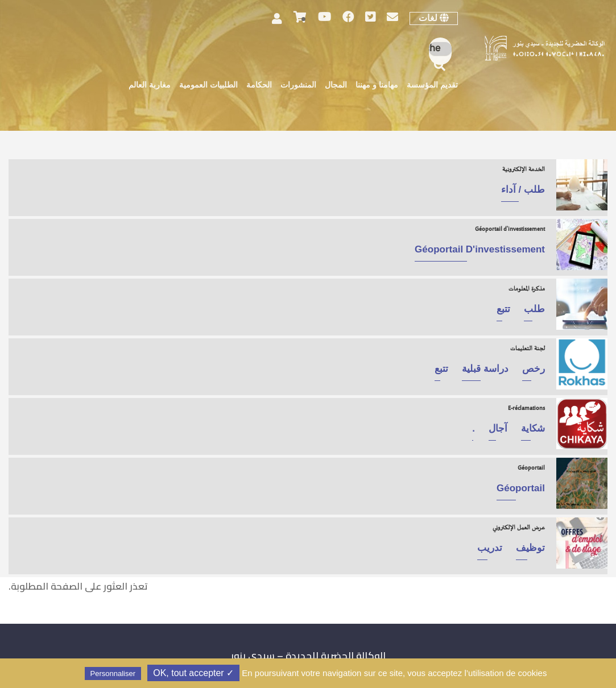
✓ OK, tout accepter (193, 673)
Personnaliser (113, 674)
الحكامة (259, 86)
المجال (336, 86)
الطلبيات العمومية (208, 86)
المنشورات (298, 86)
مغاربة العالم (150, 86)
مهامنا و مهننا (377, 86)
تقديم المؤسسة (432, 86)
